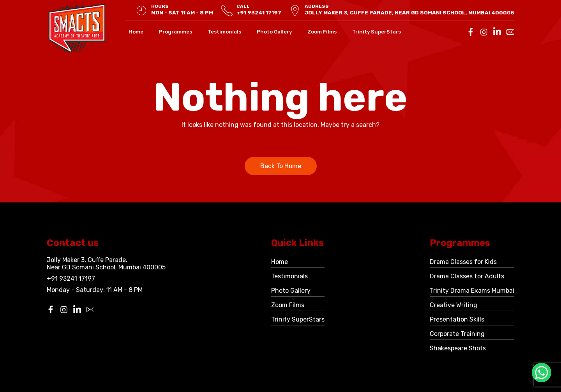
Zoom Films (322, 32)
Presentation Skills (457, 319)
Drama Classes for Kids (463, 262)
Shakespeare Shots (458, 348)
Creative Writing (453, 305)
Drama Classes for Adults (467, 276)
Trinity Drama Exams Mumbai (472, 291)
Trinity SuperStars (377, 32)
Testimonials (224, 32)
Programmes (176, 32)
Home (136, 32)
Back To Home (281, 166)
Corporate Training (457, 334)
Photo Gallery (274, 32)
